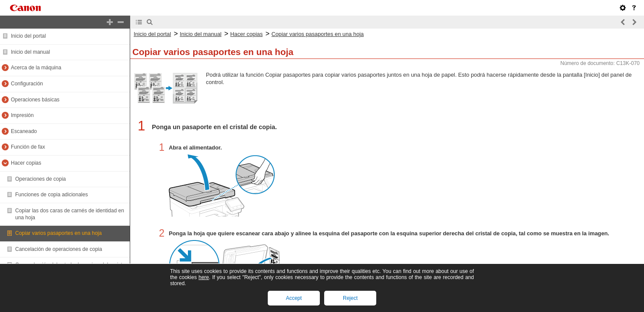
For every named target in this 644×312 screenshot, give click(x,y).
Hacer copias (26, 163)
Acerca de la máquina (36, 68)
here (204, 277)
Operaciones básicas (35, 100)
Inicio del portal (28, 36)
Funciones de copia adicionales (51, 195)
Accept (294, 298)
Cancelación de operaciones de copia (59, 249)
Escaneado (24, 131)
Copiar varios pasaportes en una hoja (58, 233)
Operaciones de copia (41, 179)
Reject (350, 298)
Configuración (27, 84)
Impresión (22, 115)
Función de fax (28, 147)
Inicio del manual (30, 52)
